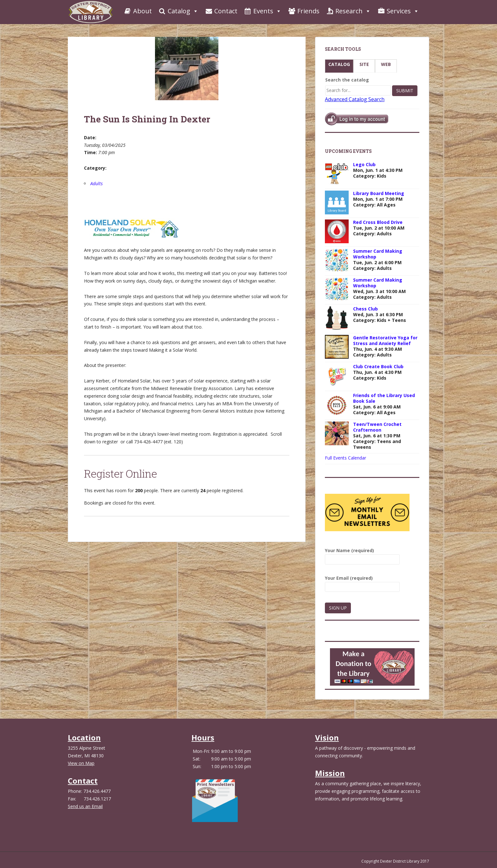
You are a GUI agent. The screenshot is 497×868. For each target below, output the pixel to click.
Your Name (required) (362, 555)
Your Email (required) (362, 582)
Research (348, 11)
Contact (221, 11)
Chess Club (365, 309)
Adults (97, 183)
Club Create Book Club (378, 366)
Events (263, 11)
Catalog (178, 11)
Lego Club (364, 164)
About (138, 11)
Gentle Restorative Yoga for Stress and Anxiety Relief (385, 340)
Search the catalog (347, 80)
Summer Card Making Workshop (378, 254)
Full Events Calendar (345, 458)
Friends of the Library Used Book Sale (384, 398)
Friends (304, 11)
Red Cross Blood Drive (378, 222)
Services (398, 11)
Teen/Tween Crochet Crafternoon (377, 427)
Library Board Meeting (379, 193)
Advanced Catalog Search (355, 99)
